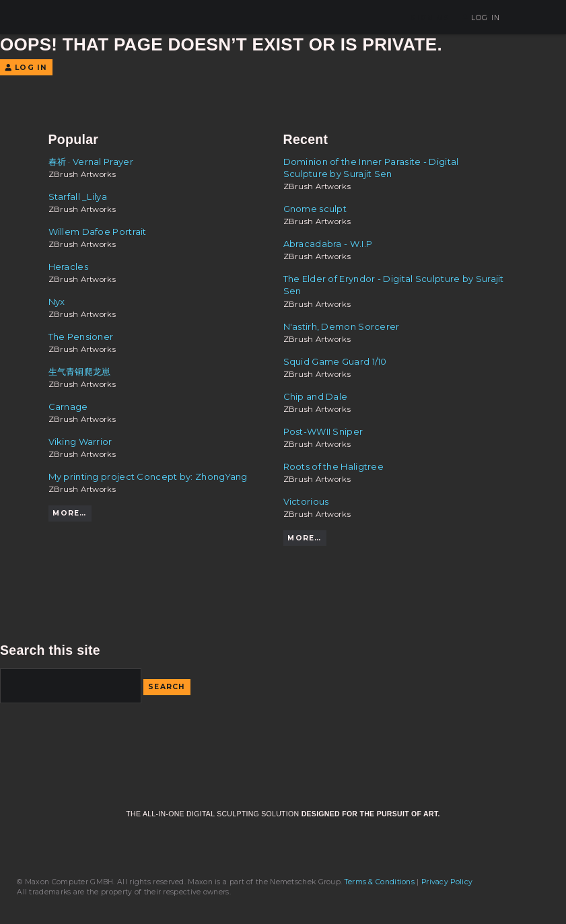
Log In (481, 18)
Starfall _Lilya (78, 197)
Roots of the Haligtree (334, 466)
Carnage (68, 406)
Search (167, 687)
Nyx (57, 301)
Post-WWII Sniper (323, 431)
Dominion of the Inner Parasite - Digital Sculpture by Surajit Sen (371, 168)
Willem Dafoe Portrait (98, 232)
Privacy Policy (447, 882)
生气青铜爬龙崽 (80, 371)
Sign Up (430, 18)
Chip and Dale (316, 396)
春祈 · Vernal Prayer (91, 162)
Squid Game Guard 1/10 (335, 361)
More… (69, 513)
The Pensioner (81, 336)
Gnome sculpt (315, 209)
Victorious (306, 501)
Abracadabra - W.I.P (328, 244)
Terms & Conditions (380, 882)
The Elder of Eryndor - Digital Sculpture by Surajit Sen (394, 285)
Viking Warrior (80, 441)
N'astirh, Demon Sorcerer (342, 326)
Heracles (68, 266)
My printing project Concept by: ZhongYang (148, 476)
